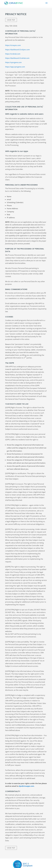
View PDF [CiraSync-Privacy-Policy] (11, 20)
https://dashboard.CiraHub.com (17, 58)
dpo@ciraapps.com (26, 786)
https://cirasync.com (13, 45)
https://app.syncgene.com (15, 67)
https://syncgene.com (13, 62)
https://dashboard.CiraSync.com (17, 50)
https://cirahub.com (13, 54)
